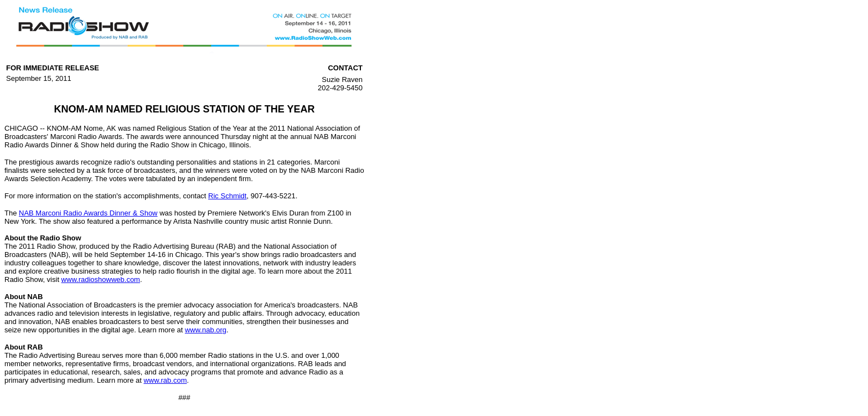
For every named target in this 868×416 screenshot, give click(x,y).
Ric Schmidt (227, 196)
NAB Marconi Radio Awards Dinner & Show (88, 213)
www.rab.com (165, 380)
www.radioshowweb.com (101, 279)
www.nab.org (206, 330)
